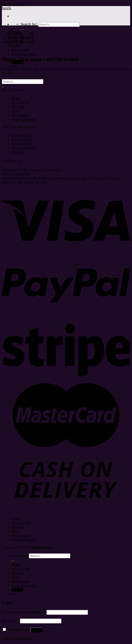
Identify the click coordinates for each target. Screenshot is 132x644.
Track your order (24, 54)
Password (10, 621)
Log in (37, 630)
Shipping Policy (23, 135)
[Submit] (4, 87)
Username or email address (24, 612)
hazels (7, 8)
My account (20, 115)
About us (18, 152)
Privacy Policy (22, 143)
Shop (15, 111)
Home (16, 98)
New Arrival (21, 102)
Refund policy (22, 139)
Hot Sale (18, 107)
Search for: (29, 24)
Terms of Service (24, 148)
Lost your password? (17, 638)
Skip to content (13, 4)
